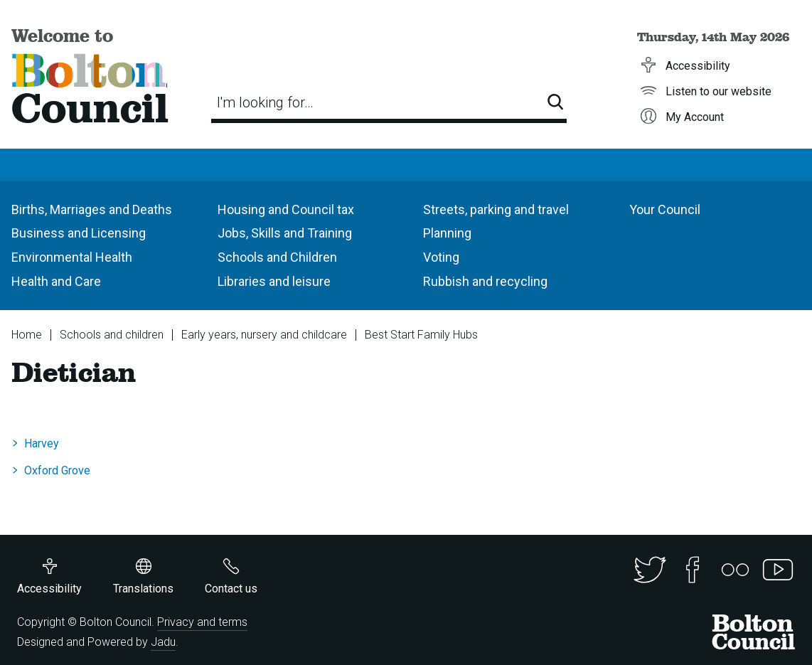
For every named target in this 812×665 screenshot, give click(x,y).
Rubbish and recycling (485, 281)
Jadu (163, 642)
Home (27, 335)
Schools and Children (277, 257)
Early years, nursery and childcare (264, 335)
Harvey (42, 443)
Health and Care (56, 281)
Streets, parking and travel (496, 209)
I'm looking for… (265, 102)
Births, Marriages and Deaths (92, 209)
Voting (441, 257)
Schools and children (112, 335)
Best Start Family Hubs (421, 335)
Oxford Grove (57, 470)
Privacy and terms (202, 622)
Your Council (665, 209)
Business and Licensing (79, 233)
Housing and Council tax (286, 209)
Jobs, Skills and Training (285, 233)
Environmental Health (72, 257)
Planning (447, 233)
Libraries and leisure (274, 281)
